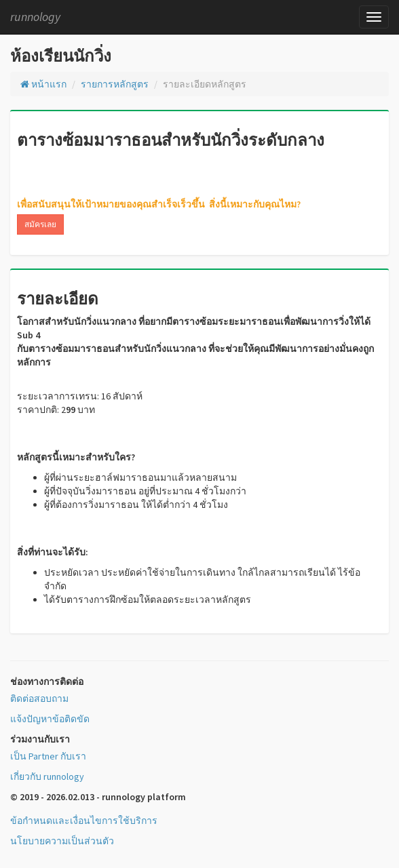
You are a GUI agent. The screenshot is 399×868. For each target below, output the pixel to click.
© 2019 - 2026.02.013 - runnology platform (98, 797)
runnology (35, 17)
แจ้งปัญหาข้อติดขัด (50, 719)
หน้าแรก (43, 84)
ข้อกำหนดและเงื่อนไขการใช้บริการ (84, 821)
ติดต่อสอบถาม (39, 698)
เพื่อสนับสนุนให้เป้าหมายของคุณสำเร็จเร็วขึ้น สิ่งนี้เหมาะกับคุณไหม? (159, 204)
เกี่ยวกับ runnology (47, 776)
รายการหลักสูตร (115, 84)
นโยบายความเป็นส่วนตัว (62, 841)
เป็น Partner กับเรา (48, 756)
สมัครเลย (40, 224)
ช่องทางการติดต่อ (47, 682)
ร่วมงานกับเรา (40, 739)
